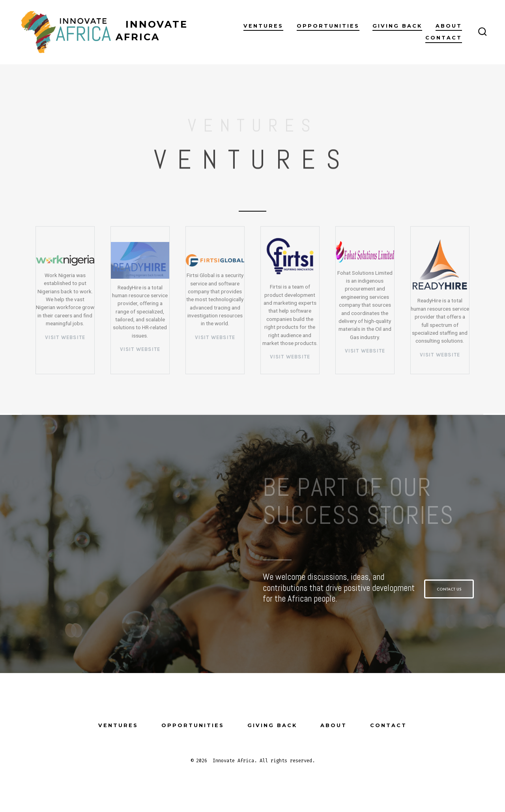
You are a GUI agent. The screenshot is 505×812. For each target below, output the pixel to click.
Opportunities (328, 26)
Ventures (263, 26)
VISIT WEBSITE (140, 349)
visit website (65, 337)
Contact (444, 38)
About (449, 26)
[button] (449, 589)
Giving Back (397, 26)
